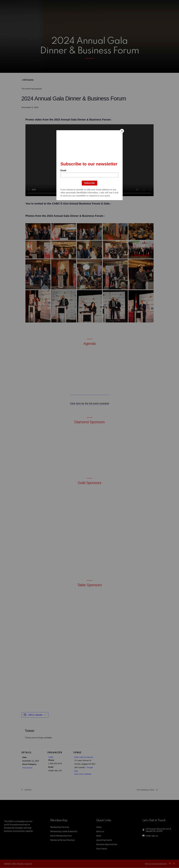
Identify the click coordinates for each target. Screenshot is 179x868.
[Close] (122, 131)
